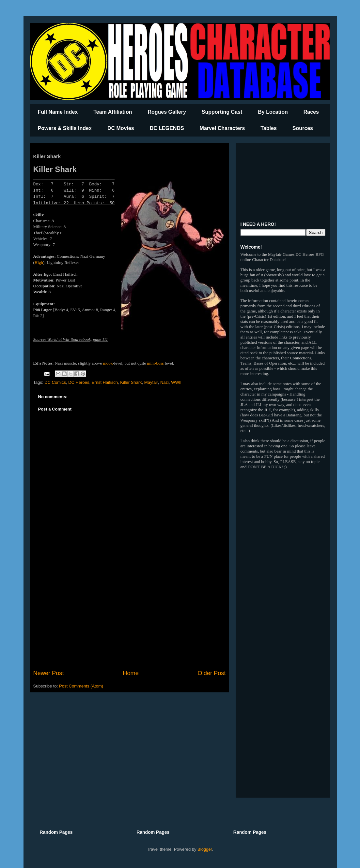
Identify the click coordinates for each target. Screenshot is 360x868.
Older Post (212, 673)
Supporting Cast (222, 112)
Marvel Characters (222, 128)
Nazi (164, 382)
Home (131, 673)
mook (108, 363)
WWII (176, 382)
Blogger (205, 849)
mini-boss (155, 363)
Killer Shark (131, 382)
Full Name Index (58, 112)
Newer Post (49, 673)
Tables (269, 128)
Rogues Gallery (167, 112)
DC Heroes (79, 382)
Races (311, 112)
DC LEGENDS (167, 128)
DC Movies (121, 128)
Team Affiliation (113, 112)
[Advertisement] (130, 615)
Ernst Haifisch (105, 382)
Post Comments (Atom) (81, 686)
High (39, 262)
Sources (303, 128)
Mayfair (151, 382)
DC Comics (55, 382)
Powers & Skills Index (65, 128)
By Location (273, 112)
